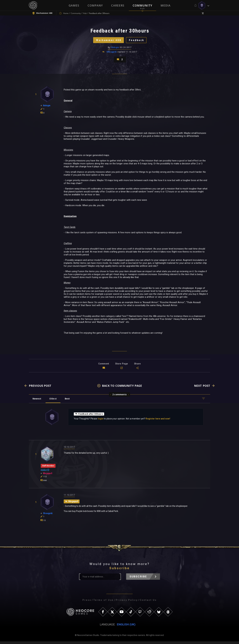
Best (69, 401)
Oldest (54, 401)
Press (87, 603)
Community (142, 5)
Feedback (137, 41)
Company (95, 5)
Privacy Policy (127, 603)
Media (166, 5)
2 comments (119, 397)
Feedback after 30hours (89, 416)
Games (74, 5)
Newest (37, 401)
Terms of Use (103, 603)
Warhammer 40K (108, 41)
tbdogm (115, 49)
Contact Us (148, 603)
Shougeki (112, 53)
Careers (118, 5)
